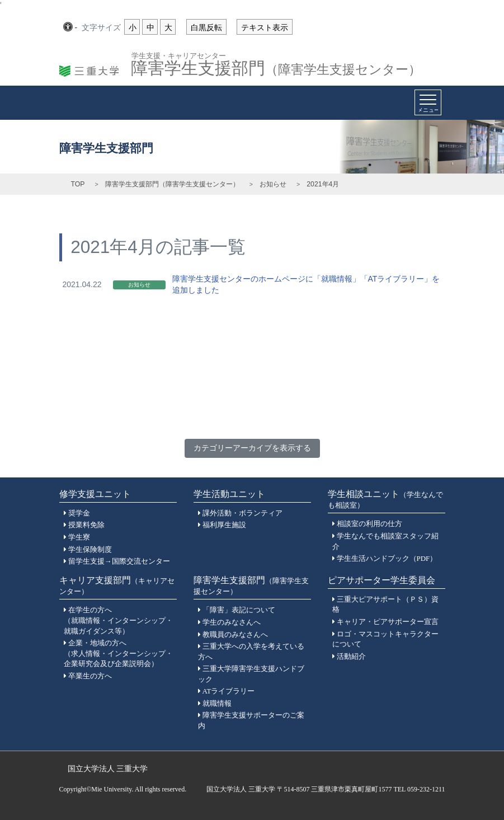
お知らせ (273, 184)
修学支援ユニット (95, 494)
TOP (78, 184)
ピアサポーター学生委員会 (381, 580)
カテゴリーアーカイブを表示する (252, 448)
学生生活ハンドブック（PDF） (387, 558)
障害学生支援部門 (276, 65)
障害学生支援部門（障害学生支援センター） (172, 184)
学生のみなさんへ (232, 622)
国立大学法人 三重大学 (108, 769)
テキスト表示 (265, 27)
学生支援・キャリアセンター (179, 55)
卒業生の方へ (90, 676)
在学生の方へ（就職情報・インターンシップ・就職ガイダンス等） (118, 620)
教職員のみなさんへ (235, 634)
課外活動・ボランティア (242, 513)
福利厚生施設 (224, 525)
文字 (101, 28)
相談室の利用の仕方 (369, 524)
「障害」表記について (239, 610)
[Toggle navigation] (428, 102)
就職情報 (217, 703)
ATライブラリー (229, 691)
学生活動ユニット (229, 494)
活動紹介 (351, 656)
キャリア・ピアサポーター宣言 (388, 622)
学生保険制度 (90, 549)
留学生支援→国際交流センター (119, 561)
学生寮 (79, 537)
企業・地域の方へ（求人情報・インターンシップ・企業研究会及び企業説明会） (118, 653)
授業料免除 (86, 525)
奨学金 (79, 513)
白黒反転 (206, 27)
